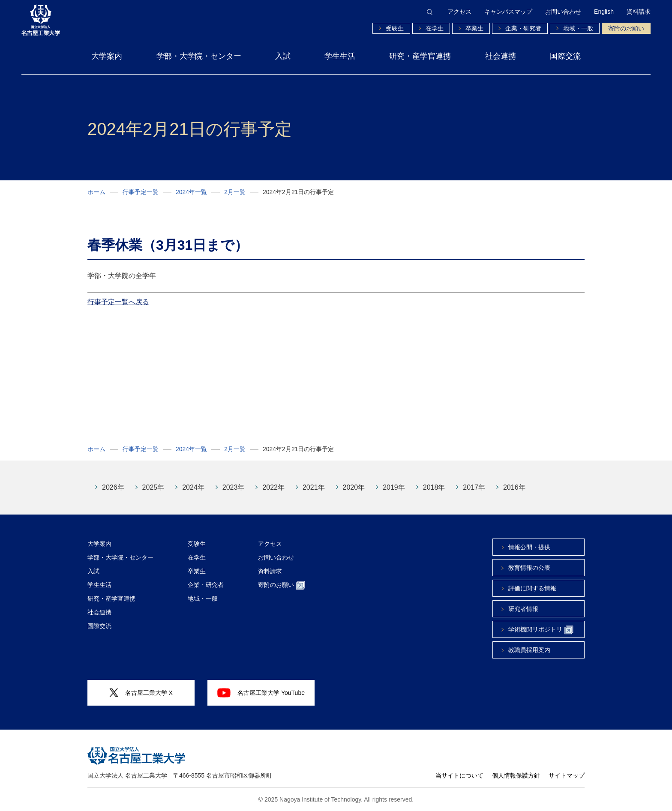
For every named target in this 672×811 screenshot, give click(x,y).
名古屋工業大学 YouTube (261, 693)
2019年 (394, 487)
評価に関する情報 (532, 588)
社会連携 (501, 56)
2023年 (234, 487)
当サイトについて (459, 775)
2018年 (434, 487)
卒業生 (474, 28)
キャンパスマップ (508, 12)
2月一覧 (235, 192)
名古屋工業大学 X (141, 693)
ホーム (96, 192)
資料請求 (639, 12)
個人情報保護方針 (516, 775)
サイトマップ (567, 775)
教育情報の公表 (529, 568)
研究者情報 (523, 609)
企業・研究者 (523, 28)
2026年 (113, 487)
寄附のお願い (626, 28)
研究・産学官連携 (420, 56)
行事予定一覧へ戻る (118, 302)
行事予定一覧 (141, 192)
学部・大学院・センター (199, 56)
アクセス (459, 12)
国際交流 (565, 56)
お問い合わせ (563, 12)
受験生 (395, 28)
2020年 (354, 487)
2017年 (474, 487)
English (604, 12)
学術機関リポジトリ (541, 630)
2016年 (514, 487)
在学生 (435, 28)
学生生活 (340, 56)
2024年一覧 (191, 192)
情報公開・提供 (529, 547)
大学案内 (107, 56)
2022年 (273, 487)
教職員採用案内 (529, 650)
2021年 (314, 487)
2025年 (153, 487)
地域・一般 (578, 28)
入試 (283, 56)
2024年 (193, 487)
